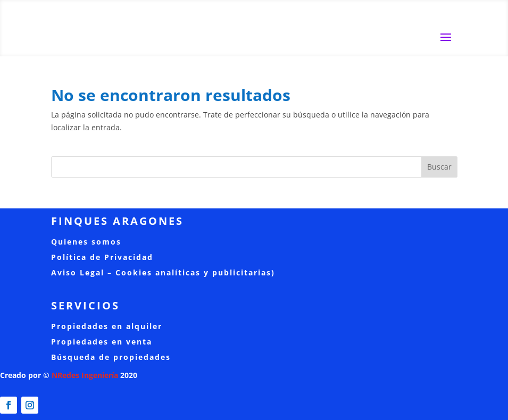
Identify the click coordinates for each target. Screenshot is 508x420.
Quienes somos (86, 242)
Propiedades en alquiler (107, 326)
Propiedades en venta (102, 342)
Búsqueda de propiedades (111, 357)
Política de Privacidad (102, 257)
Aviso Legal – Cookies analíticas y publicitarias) (163, 272)
